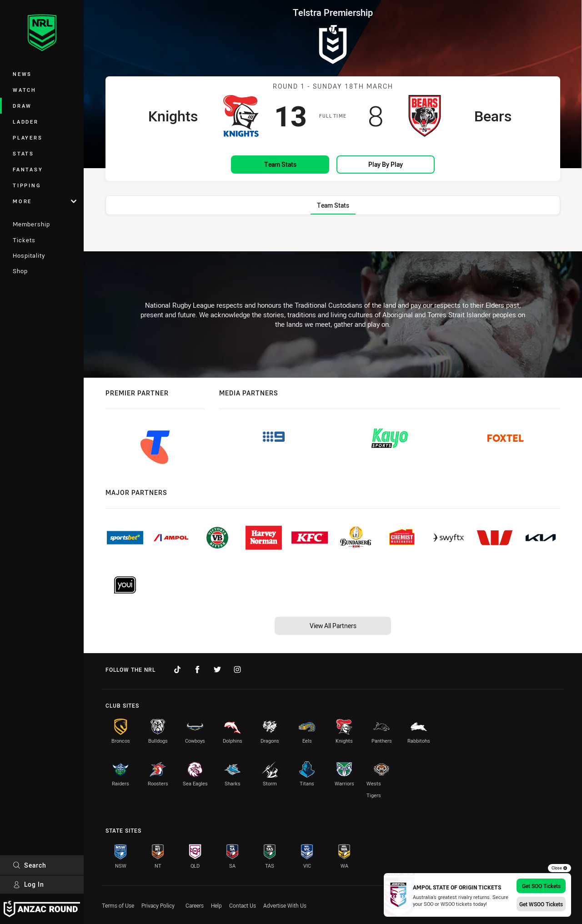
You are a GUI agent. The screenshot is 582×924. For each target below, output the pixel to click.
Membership (31, 224)
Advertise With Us (285, 905)
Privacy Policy (158, 905)
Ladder (26, 122)
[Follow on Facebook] (197, 669)
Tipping (27, 185)
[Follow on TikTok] (177, 669)
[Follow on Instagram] (237, 669)
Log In (28, 884)
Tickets (24, 240)
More (45, 201)
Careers (195, 905)
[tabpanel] (333, 235)
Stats (23, 153)
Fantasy (28, 169)
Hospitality (29, 255)
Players (28, 137)
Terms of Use (118, 905)
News (22, 74)
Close (559, 868)
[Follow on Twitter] (217, 669)
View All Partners (333, 626)
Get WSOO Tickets (541, 904)
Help (216, 905)
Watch (25, 90)
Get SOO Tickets (541, 886)
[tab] (333, 205)
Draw (22, 106)
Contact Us (243, 905)
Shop (20, 271)
